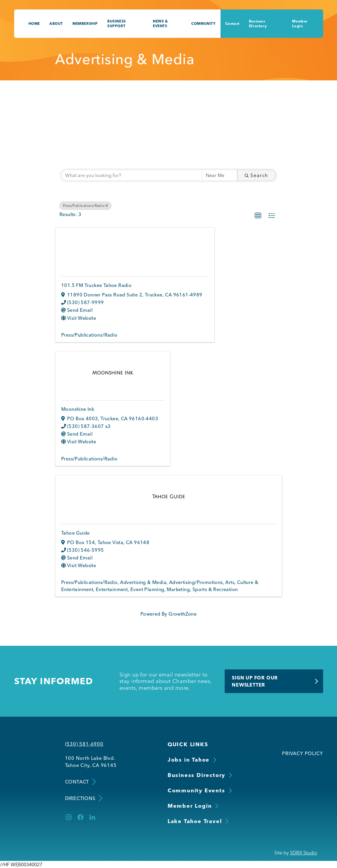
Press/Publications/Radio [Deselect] (85, 206)
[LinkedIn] (92, 817)
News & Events (160, 23)
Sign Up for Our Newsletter (255, 681)
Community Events (196, 790)
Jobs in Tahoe (189, 760)
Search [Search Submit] (256, 175)
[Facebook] (80, 817)
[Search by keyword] (132, 175)
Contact (232, 23)
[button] (258, 216)
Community (203, 23)
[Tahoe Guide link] (169, 497)
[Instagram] (69, 817)
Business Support (117, 23)
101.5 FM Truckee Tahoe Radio (96, 285)
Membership (85, 23)
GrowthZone (183, 614)
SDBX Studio (304, 853)
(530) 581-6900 (84, 744)
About (56, 23)
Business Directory (258, 23)
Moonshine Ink (78, 409)
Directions (83, 798)
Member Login (300, 23)
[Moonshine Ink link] (112, 373)
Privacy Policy (302, 753)
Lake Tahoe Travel (195, 821)
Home (34, 23)
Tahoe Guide (75, 533)
